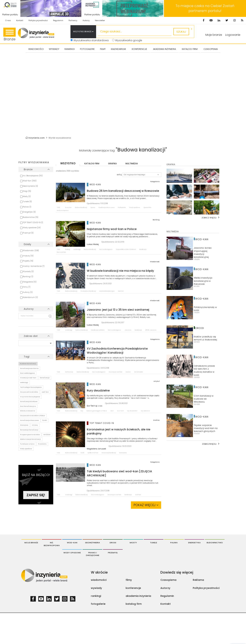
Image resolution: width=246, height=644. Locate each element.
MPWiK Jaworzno (151, 330)
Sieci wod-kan (61, 252)
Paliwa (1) (27, 207)
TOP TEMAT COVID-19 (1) (33, 223)
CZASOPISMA (211, 49)
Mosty (133, 543)
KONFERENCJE (139, 49)
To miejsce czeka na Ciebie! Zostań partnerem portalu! (205, 8)
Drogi (113, 543)
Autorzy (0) (28, 292)
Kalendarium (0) (30, 297)
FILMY (103, 49)
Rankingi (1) (28, 277)
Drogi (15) (27, 191)
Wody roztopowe (63, 211)
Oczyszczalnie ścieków (29, 392)
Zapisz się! (36, 495)
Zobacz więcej (209, 218)
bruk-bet (121, 291)
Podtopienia (122, 208)
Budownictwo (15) (31, 217)
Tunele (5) (27, 202)
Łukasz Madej (93, 244)
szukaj (181, 32)
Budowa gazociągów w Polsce (97, 411)
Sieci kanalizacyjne (28, 406)
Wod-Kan (72, 543)
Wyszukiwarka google (127, 40)
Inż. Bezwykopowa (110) (33, 176)
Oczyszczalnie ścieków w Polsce (33, 416)
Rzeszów (68, 208)
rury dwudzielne (132, 411)
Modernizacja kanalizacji (30, 439)
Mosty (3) (27, 196)
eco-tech (120, 411)
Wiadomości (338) (31, 251)
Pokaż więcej (146, 505)
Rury (82, 411)
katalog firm (92, 164)
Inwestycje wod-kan (28, 378)
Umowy (35, 425)
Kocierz (128, 372)
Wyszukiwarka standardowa (90, 40)
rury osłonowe (145, 411)
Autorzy (86, 20)
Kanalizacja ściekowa (29, 402)
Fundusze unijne (27, 444)
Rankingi (70, 49)
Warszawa (24, 425)
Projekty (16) (28, 261)
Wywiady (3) (28, 271)
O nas (8, 20)
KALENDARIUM (118, 49)
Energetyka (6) (29, 212)
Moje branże (31, 543)
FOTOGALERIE (87, 49)
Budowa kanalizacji (28, 364)
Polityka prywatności (38, 20)
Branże (9, 35)
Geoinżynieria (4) (30, 186)
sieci (112, 411)
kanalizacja (45, 378)
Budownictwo (215, 543)
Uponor (93, 208)
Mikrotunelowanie (28, 411)
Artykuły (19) (28, 256)
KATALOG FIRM (190, 49)
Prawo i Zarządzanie (93, 554)
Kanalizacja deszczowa (29, 420)
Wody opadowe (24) (32, 228)
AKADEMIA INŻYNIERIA (164, 49)
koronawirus (123, 453)
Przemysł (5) (28, 233)
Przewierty (42, 444)
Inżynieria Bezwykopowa (30, 397)
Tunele (154, 543)
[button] (142, 175)
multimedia (132, 164)
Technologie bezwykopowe (31, 387)
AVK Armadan (139, 372)
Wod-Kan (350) (30, 181)
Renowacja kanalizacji (29, 430)
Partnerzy (73, 20)
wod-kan (45, 392)
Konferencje (69, 372)
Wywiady (54, 49)
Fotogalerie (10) (30, 282)
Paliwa (174, 543)
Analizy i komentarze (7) (34, 266)
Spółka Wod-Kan (93, 453)
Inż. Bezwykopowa (52, 544)
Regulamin (58, 20)
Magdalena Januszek (96, 449)
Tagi (27, 357)
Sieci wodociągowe (27, 373)
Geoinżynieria (93, 543)
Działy (27, 244)
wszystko (68, 163)
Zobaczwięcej (209, 444)
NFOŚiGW (47, 435)
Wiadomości (36, 49)
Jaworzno (128, 330)
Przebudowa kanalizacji (88, 291)
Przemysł (113, 553)
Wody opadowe (26, 449)
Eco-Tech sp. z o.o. (95, 406)
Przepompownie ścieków (30, 435)
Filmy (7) (27, 287)
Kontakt (20, 20)
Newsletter (100, 20)
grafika (112, 164)
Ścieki (45, 420)
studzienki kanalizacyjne (107, 291)
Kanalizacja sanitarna (29, 368)
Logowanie (233, 35)
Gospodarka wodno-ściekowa (126, 249)
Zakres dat (31, 336)
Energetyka (194, 543)
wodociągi (24, 382)
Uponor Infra (147, 208)
